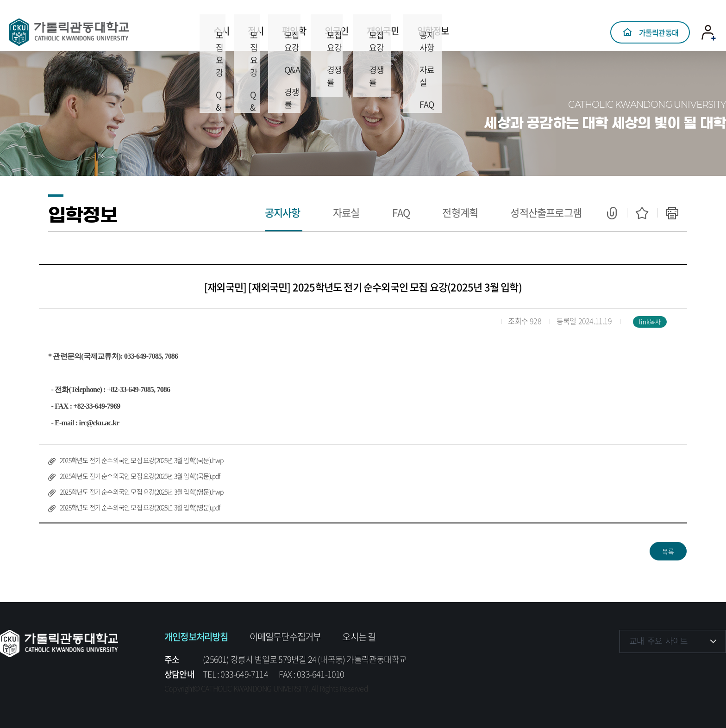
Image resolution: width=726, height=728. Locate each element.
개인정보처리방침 (196, 637)
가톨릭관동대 (659, 25)
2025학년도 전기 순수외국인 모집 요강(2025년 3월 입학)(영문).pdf (140, 507)
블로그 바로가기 (713, 669)
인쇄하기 (672, 213)
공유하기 (612, 213)
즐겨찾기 (642, 213)
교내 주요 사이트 (658, 641)
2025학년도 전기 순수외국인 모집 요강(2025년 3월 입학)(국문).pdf (140, 476)
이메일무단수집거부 (285, 637)
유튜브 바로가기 (685, 669)
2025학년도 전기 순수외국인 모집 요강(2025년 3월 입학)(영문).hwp (142, 492)
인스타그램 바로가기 (656, 669)
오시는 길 (359, 637)
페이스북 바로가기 (628, 669)
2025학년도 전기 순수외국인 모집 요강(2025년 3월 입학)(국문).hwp (142, 460)
